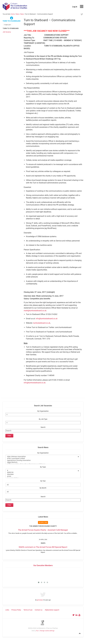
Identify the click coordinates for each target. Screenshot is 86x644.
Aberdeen (42, 474)
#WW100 (42, 472)
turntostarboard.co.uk (42, 323)
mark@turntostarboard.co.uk (35, 311)
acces (42, 476)
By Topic (43, 467)
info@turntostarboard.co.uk (47, 319)
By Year (43, 481)
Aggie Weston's (42, 462)
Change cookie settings (47, 631)
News (17, 14)
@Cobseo (40, 600)
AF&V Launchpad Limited (42, 458)
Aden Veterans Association (42, 457)
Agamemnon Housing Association (42, 460)
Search (43, 427)
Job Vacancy (7, 32)
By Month (43, 488)
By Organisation (43, 411)
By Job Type (43, 419)
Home (13, 14)
